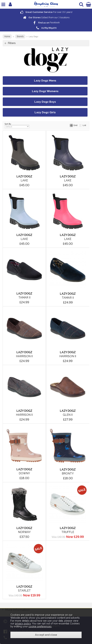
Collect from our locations (46, 17)
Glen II (68, 415)
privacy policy (23, 624)
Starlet (24, 591)
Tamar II (24, 298)
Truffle (68, 532)
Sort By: (17, 126)
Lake (24, 180)
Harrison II (24, 356)
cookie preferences (40, 626)
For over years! (46, 12)
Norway (24, 532)
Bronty (68, 473)
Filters (12, 43)
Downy (24, 473)
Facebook (46, 23)
